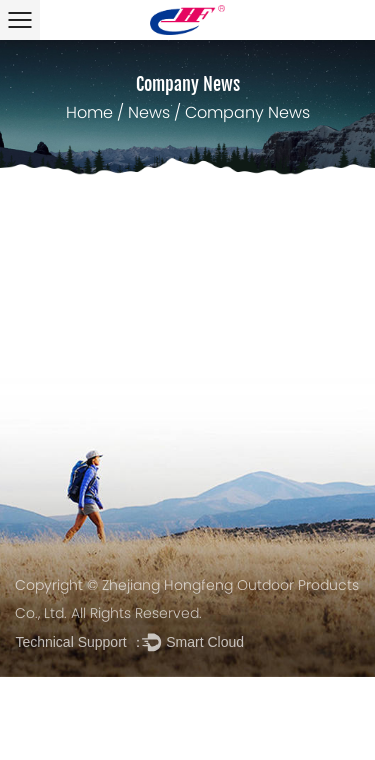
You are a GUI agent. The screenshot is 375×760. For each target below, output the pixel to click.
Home (89, 114)
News (149, 114)
